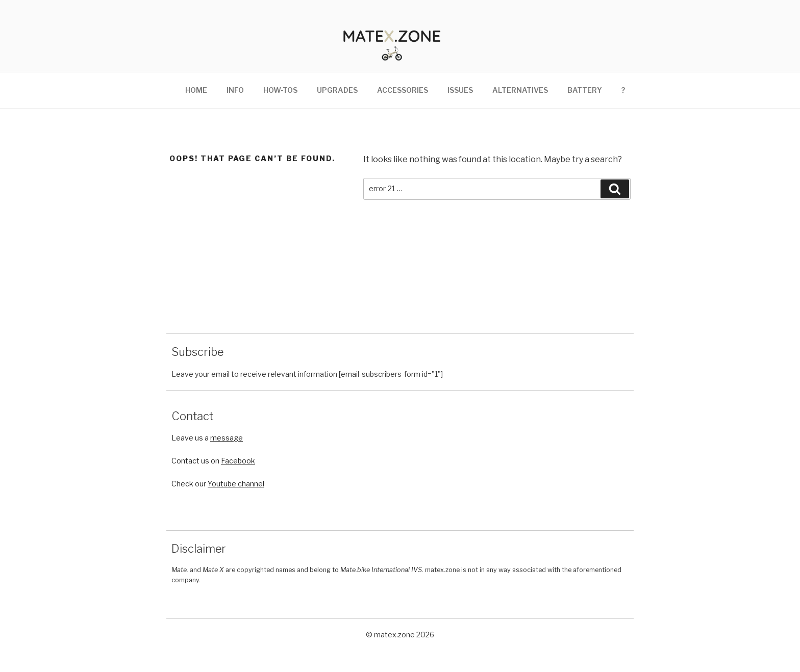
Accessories (403, 101)
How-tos (280, 101)
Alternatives (520, 101)
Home (196, 101)
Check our (218, 494)
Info (235, 101)
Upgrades (337, 101)
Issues (460, 101)
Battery (585, 101)
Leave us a (207, 448)
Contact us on (213, 471)
